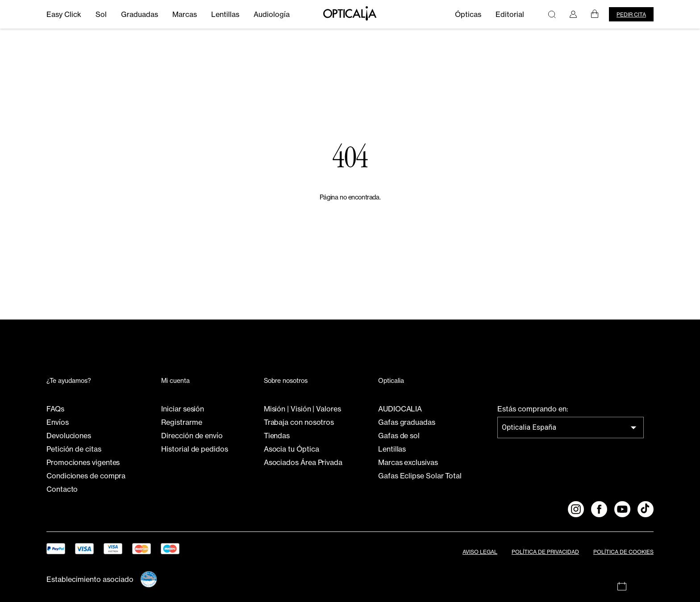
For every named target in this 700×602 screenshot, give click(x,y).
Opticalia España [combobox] (529, 427)
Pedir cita (631, 15)
